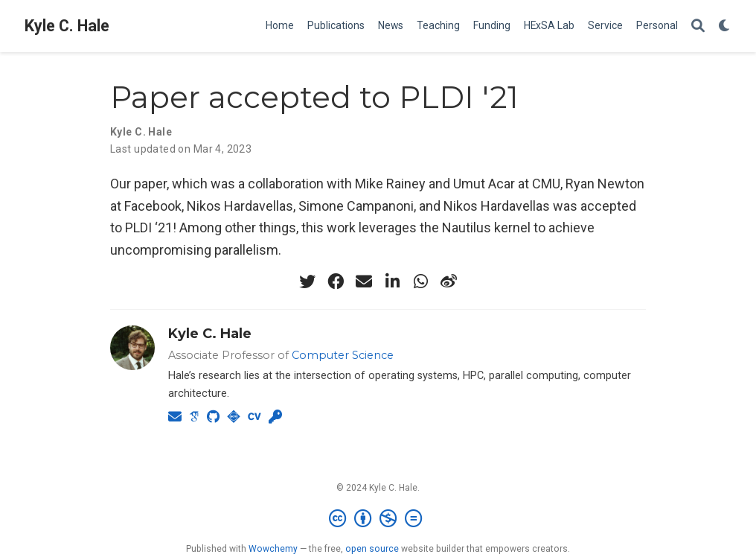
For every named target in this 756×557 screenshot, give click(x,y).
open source (372, 549)
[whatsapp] (420, 281)
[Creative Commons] (378, 519)
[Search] (698, 26)
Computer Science (343, 355)
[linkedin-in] (392, 281)
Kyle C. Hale (67, 26)
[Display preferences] (725, 26)
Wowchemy (273, 549)
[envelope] (364, 281)
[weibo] (449, 281)
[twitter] (307, 281)
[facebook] (336, 281)
